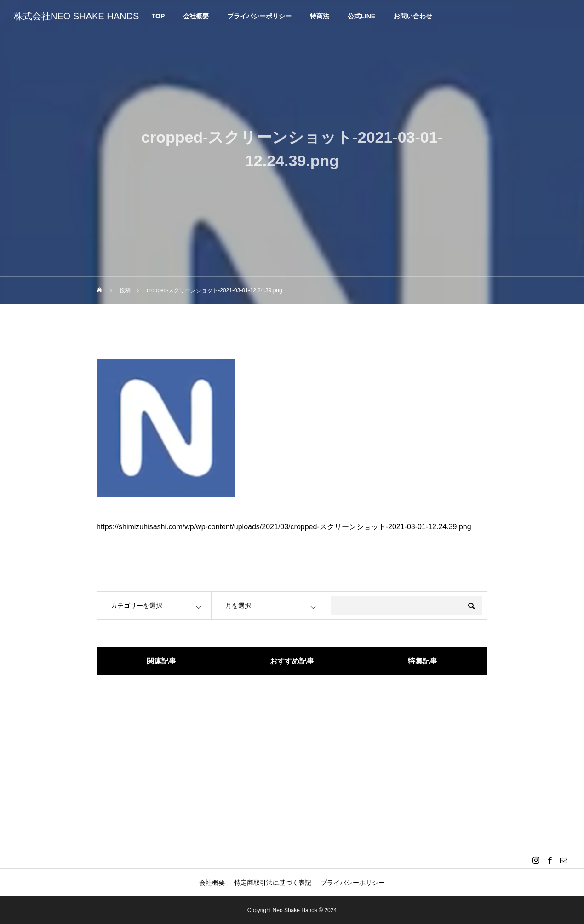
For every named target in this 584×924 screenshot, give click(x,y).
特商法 (320, 16)
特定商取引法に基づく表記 (273, 883)
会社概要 (196, 16)
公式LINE (361, 16)
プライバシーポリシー (259, 16)
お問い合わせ (413, 16)
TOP (158, 16)
